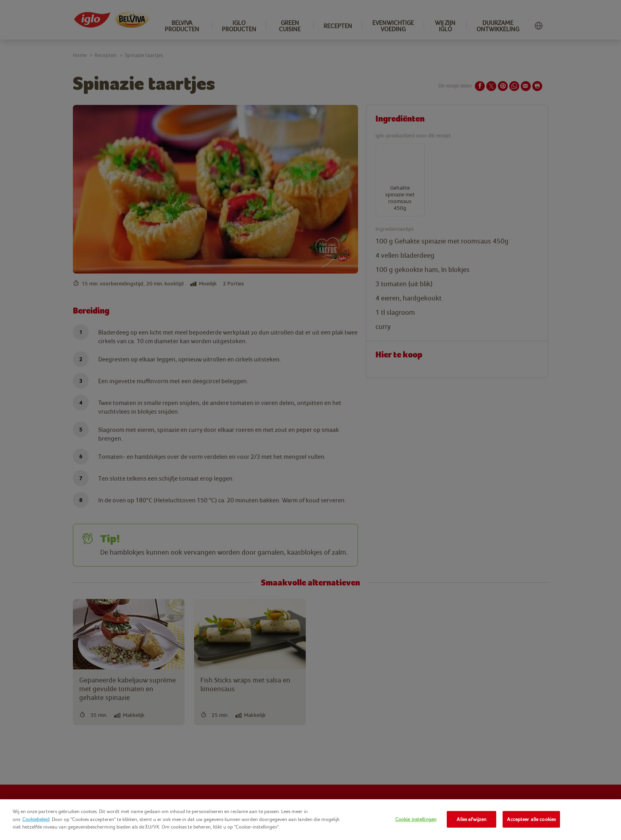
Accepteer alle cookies (531, 819)
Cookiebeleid (36, 819)
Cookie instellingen (416, 819)
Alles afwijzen (471, 819)
